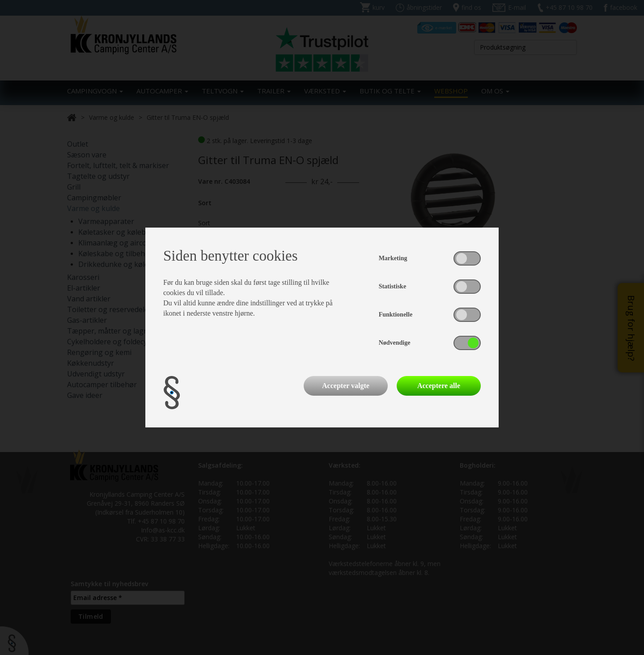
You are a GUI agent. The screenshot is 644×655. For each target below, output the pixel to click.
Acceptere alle (439, 386)
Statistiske (392, 286)
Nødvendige (395, 343)
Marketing (393, 258)
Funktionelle (396, 315)
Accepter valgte (346, 386)
